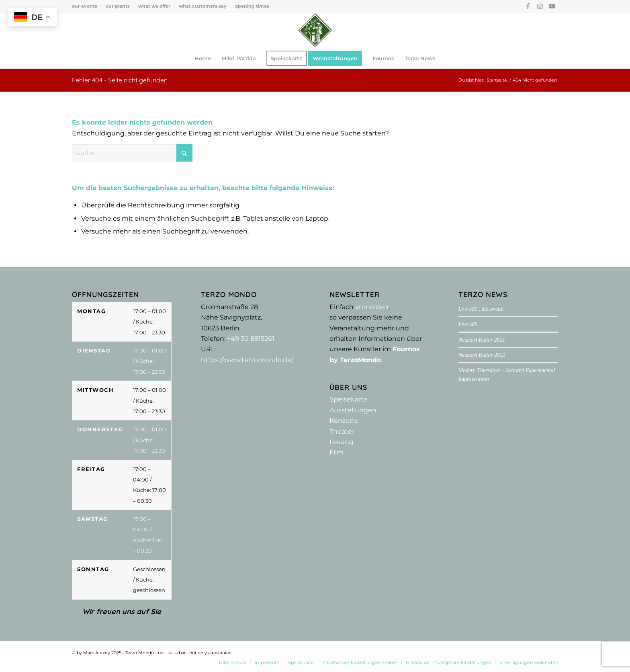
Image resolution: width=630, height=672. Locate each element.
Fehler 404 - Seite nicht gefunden (120, 80)
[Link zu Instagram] (540, 6)
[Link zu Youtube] (552, 6)
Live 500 (468, 324)
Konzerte (344, 421)
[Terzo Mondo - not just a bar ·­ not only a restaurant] (315, 30)
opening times (252, 6)
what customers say (203, 6)
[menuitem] (87, 6)
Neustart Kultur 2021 (482, 340)
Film (336, 452)
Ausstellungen (353, 410)
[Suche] (132, 153)
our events (85, 6)
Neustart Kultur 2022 (482, 355)
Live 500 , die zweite (481, 309)
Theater (342, 431)
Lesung (342, 442)
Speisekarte (349, 399)
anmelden (372, 307)
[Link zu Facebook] (528, 6)
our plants (118, 6)
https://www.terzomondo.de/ (247, 360)
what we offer (154, 6)
